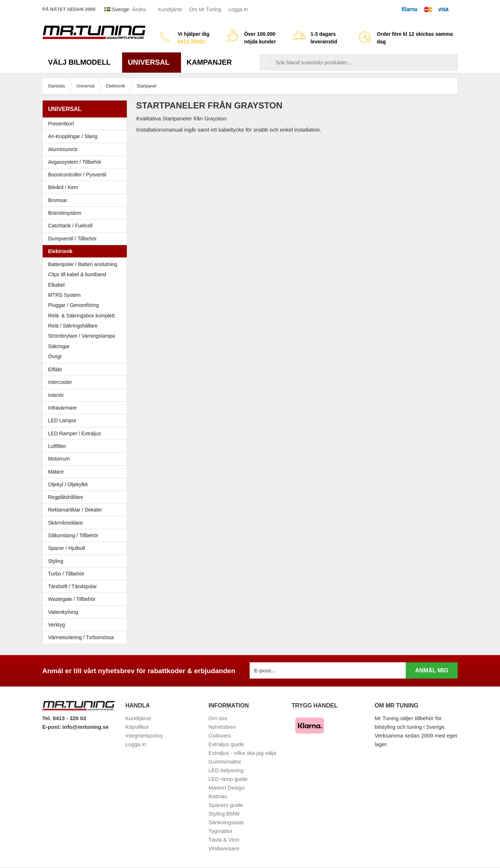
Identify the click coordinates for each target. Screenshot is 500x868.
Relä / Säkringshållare (73, 326)
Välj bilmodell (82, 62)
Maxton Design (227, 788)
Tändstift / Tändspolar (72, 586)
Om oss (218, 718)
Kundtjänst (170, 9)
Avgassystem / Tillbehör (87, 162)
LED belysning (226, 770)
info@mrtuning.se (86, 727)
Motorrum (59, 459)
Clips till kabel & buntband (77, 274)
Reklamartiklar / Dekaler (75, 510)
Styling (56, 561)
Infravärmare (62, 408)
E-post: (52, 727)
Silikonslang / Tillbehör (87, 535)
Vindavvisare (224, 848)
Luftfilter (57, 446)
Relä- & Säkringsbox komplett (81, 316)
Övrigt (55, 356)
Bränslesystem (87, 213)
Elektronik (87, 251)
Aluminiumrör (87, 149)
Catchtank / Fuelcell (70, 226)
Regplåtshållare (66, 497)
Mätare (87, 472)
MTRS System (64, 295)
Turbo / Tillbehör (87, 574)
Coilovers (220, 736)
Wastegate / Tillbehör (87, 599)
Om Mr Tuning (205, 9)
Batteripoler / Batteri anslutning (83, 264)
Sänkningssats (226, 822)
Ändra (139, 9)
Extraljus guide (226, 744)
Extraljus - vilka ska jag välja (242, 753)
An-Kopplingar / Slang (87, 136)
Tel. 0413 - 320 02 (64, 718)
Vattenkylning (63, 612)
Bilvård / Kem (87, 187)
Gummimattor (225, 762)
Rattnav (218, 796)
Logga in (238, 9)
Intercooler (60, 382)
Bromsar (58, 200)
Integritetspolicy (144, 736)
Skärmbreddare (66, 523)
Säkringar (59, 346)
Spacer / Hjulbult (87, 548)
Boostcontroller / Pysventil (77, 175)
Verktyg (57, 625)
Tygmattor (221, 831)
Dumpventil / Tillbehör (87, 239)
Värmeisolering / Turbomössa (81, 637)
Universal (152, 62)
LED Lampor (87, 420)
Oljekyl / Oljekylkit (87, 484)
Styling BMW (224, 814)
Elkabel (56, 285)
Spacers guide (226, 805)
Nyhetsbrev (222, 727)
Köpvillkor (137, 727)
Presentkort (61, 124)
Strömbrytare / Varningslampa (81, 336)
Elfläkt (55, 369)
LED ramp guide (228, 779)
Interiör (87, 395)
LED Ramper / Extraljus (87, 433)
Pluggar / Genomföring (74, 305)
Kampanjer (209, 62)
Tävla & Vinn (224, 840)
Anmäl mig (432, 670)
